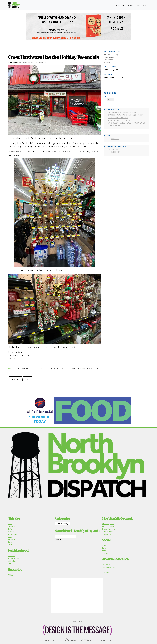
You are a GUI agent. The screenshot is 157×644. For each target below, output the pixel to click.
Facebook (116, 152)
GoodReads (106, 572)
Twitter (115, 149)
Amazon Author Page (108, 567)
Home (118, 5)
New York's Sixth (107, 534)
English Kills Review (108, 532)
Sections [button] (142, 5)
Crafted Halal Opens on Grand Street (125, 115)
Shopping (11, 532)
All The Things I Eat (108, 524)
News (10, 537)
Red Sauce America (108, 526)
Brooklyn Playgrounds (109, 529)
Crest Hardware (50, 369)
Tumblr (104, 548)
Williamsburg (91, 369)
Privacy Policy (12, 539)
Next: (27, 379)
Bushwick (108, 62)
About (10, 545)
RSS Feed (115, 139)
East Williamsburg (71, 369)
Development (129, 5)
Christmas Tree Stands (27, 369)
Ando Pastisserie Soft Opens (121, 120)
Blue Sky (105, 545)
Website (12, 359)
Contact (10, 542)
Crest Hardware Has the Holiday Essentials (53, 57)
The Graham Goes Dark (118, 118)
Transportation (13, 534)
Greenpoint (108, 60)
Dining (10, 529)
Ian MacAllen (15, 62)
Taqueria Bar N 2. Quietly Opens (122, 112)
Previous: (15, 379)
